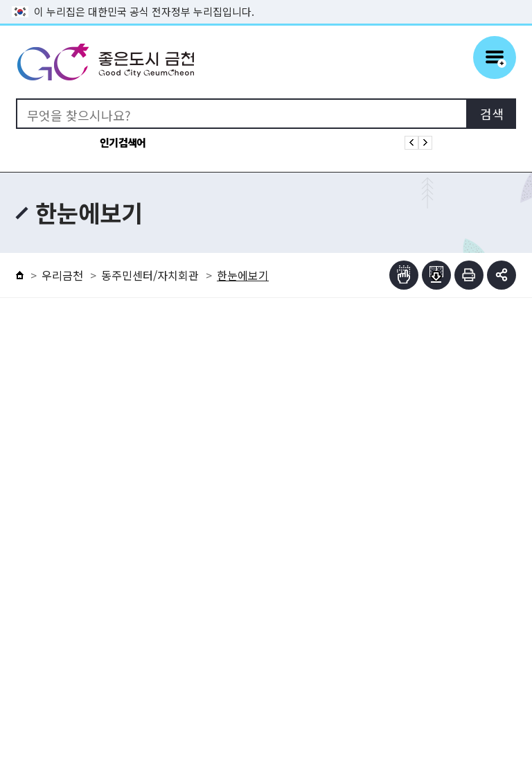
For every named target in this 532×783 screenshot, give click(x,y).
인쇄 (469, 275)
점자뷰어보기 (404, 275)
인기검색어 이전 (411, 143)
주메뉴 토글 (495, 58)
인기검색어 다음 (425, 143)
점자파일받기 (436, 275)
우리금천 (62, 275)
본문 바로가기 (266, 0)
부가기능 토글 (502, 275)
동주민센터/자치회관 (150, 275)
